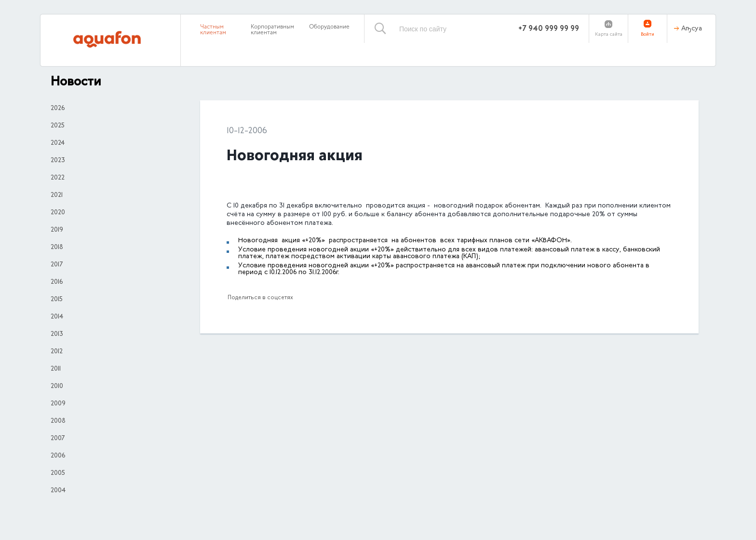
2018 (57, 248)
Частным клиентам (213, 30)
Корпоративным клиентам (272, 30)
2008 (58, 421)
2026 (58, 109)
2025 (58, 126)
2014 (57, 317)
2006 (58, 456)
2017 (57, 265)
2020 (58, 213)
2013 (57, 334)
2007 (58, 439)
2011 (56, 369)
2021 (57, 195)
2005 (58, 473)
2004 (58, 491)
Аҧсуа (692, 29)
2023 (58, 161)
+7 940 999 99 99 (549, 29)
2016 (57, 282)
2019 (57, 230)
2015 (57, 300)
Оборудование (329, 27)
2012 (57, 352)
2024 (58, 143)
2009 (58, 404)
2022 (58, 178)
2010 (57, 387)
